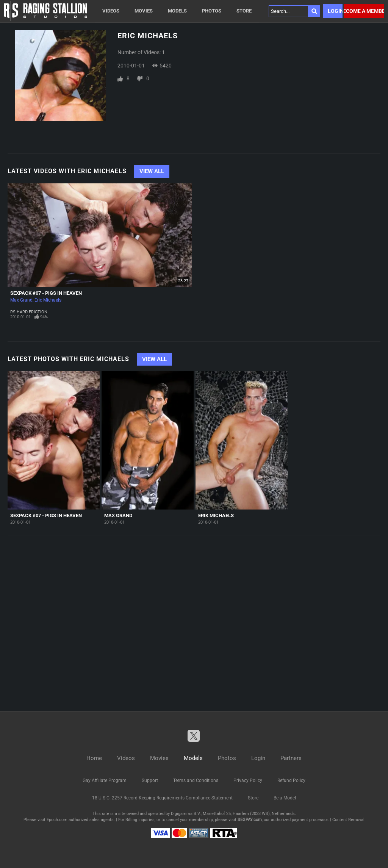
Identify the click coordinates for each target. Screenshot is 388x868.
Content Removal (348, 820)
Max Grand (21, 300)
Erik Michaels (216, 515)
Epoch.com (57, 820)
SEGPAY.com (250, 820)
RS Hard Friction (29, 312)
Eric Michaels (48, 300)
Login (335, 11)
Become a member (364, 11)
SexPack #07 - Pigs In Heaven (46, 293)
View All (152, 171)
